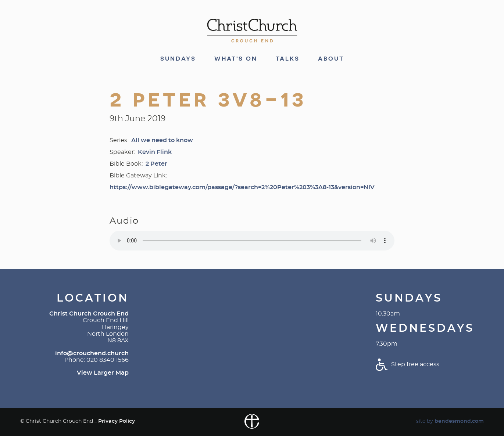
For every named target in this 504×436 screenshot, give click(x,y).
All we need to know (162, 140)
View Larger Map (103, 373)
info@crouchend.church (92, 353)
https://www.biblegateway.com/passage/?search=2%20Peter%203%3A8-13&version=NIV (242, 187)
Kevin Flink (155, 152)
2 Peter (156, 164)
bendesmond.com (459, 421)
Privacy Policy (117, 421)
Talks (288, 59)
